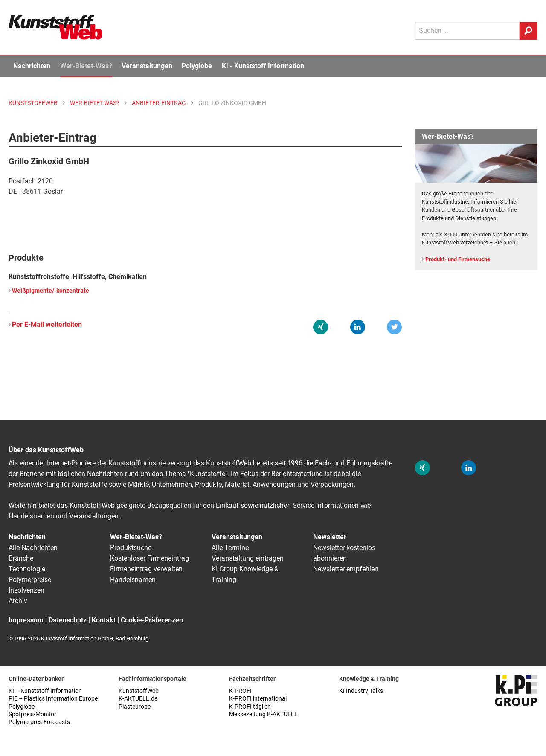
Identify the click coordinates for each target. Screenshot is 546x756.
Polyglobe (197, 66)
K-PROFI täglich (250, 707)
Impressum (26, 620)
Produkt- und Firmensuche (458, 259)
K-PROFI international (258, 699)
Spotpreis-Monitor (32, 714)
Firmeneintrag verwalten (146, 569)
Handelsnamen (133, 580)
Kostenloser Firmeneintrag (150, 558)
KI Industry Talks (361, 691)
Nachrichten (32, 66)
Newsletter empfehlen (346, 569)
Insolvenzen (26, 590)
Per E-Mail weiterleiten (47, 324)
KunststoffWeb (139, 691)
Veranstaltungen (147, 66)
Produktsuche (131, 548)
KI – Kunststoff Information (45, 691)
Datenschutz (68, 620)
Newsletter (330, 537)
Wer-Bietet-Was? (86, 66)
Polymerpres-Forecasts (39, 722)
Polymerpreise (30, 580)
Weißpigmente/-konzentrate (51, 291)
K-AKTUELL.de (138, 699)
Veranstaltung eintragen (248, 558)
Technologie (27, 569)
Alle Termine (230, 548)
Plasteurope (135, 707)
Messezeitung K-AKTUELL (263, 714)
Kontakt (104, 620)
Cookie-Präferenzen (152, 620)
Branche (21, 558)
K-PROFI (240, 691)
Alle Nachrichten (33, 548)
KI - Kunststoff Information (263, 66)
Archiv (18, 601)
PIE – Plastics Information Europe (53, 699)
